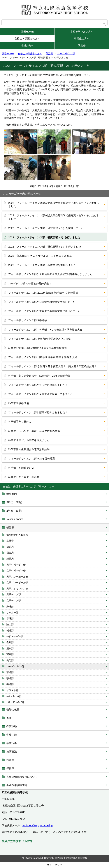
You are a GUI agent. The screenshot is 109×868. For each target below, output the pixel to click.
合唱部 (10, 642)
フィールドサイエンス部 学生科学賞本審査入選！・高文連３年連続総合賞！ (52, 366)
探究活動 (12, 726)
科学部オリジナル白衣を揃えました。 (30, 440)
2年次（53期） (15, 511)
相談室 (10, 760)
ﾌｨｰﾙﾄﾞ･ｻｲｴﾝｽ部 (66, 54)
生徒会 (10, 541)
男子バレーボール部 (17, 577)
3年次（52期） (15, 502)
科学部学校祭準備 (19, 403)
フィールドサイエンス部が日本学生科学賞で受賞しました (42, 302)
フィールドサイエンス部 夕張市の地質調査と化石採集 (40, 339)
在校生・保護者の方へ (27, 39)
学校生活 (12, 735)
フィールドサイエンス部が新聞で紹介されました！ (38, 412)
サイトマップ (54, 865)
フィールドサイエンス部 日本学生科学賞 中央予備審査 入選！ (44, 357)
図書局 (10, 553)
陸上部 (10, 624)
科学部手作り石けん (20, 422)
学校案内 (12, 494)
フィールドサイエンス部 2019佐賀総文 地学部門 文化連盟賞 (43, 293)
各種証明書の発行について (22, 777)
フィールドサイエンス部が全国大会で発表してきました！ (42, 394)
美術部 (10, 660)
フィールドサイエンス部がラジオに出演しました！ (38, 385)
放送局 (10, 547)
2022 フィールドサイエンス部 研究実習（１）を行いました (45, 247)
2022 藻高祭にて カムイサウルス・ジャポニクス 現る (40, 256)
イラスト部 (12, 690)
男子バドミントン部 (17, 589)
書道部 (10, 684)
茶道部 (10, 678)
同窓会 (82, 46)
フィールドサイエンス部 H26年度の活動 (32, 459)
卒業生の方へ (82, 39)
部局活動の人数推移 (17, 535)
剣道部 (10, 630)
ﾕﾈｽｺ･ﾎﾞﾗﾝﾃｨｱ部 (15, 702)
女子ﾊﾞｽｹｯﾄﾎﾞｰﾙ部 (16, 571)
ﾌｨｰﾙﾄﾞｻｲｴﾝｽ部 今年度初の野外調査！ (30, 284)
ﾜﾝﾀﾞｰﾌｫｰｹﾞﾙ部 (15, 637)
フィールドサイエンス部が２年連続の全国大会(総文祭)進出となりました (50, 274)
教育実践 (12, 752)
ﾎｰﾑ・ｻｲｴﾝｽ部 (14, 696)
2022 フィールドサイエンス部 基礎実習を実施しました (42, 265)
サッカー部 (12, 612)
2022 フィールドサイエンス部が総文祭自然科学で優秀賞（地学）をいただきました (54, 217)
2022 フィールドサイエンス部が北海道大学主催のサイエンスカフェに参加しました (54, 205)
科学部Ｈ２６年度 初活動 (24, 477)
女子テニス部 (14, 601)
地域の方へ (27, 46)
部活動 (49, 54)
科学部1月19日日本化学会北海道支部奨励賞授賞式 (37, 348)
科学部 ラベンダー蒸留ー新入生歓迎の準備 (34, 431)
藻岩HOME (27, 32)
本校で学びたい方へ (82, 32)
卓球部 (10, 619)
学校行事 (12, 743)
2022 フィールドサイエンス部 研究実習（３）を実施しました (46, 228)
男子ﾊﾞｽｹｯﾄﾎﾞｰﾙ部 (16, 565)
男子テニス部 (14, 594)
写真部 (10, 654)
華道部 (10, 672)
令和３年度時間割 (17, 785)
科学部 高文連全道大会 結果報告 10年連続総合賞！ (41, 376)
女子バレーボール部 (17, 583)
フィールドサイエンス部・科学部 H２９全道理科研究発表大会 (45, 330)
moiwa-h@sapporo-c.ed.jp (38, 825)
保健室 (10, 768)
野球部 (10, 607)
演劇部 (10, 648)
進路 (9, 718)
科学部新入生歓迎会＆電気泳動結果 (29, 449)
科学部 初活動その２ (21, 468)
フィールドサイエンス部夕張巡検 (28, 320)
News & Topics (15, 519)
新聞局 (10, 559)
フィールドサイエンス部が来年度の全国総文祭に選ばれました (44, 311)
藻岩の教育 (13, 710)
